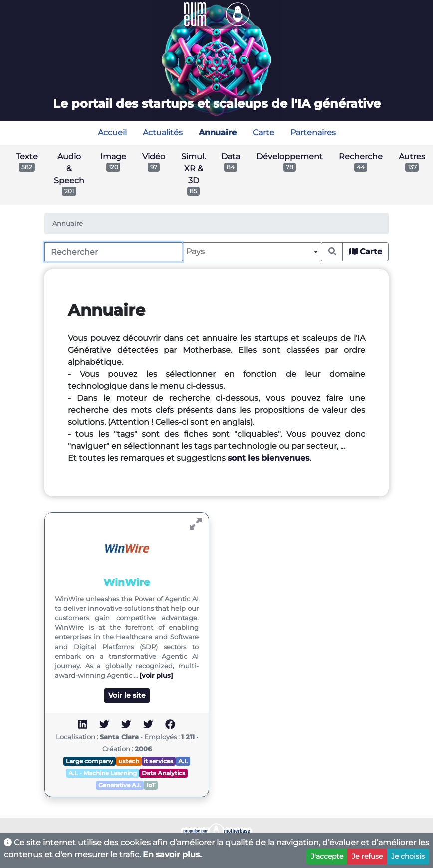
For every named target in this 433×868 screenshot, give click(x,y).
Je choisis (408, 856)
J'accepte (327, 856)
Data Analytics (163, 773)
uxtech (129, 761)
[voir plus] (156, 676)
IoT (151, 785)
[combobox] (252, 252)
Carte (365, 251)
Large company (90, 761)
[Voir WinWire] (196, 524)
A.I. (183, 761)
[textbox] (252, 252)
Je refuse (367, 856)
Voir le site (127, 695)
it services (158, 761)
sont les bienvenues (269, 458)
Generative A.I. (120, 785)
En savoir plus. (172, 854)
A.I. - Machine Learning (103, 773)
